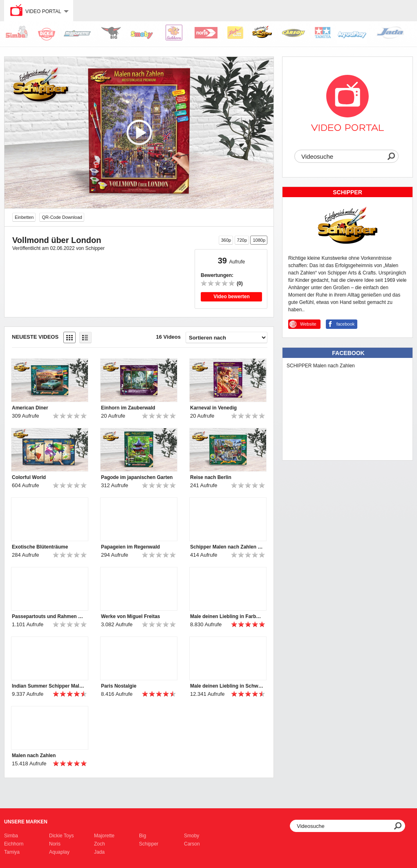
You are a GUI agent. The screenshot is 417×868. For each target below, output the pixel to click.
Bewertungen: (217, 275)
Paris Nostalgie (119, 686)
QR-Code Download (62, 217)
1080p (259, 240)
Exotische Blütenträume (40, 547)
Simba (11, 836)
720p (242, 240)
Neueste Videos (35, 337)
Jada (99, 852)
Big (142, 836)
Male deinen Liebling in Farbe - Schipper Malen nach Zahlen (227, 616)
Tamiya (12, 852)
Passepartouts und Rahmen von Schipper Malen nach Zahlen (49, 616)
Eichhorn (14, 844)
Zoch (100, 844)
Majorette (104, 836)
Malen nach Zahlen (34, 756)
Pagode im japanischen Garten (137, 477)
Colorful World (29, 477)
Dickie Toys (61, 836)
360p (226, 240)
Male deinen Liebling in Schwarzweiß (227, 686)
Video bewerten (231, 297)
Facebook (348, 353)
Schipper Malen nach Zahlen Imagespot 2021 (227, 547)
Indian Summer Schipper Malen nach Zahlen (49, 686)
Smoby (192, 836)
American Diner (30, 408)
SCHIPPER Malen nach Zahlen (321, 366)
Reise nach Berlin (211, 477)
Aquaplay (59, 852)
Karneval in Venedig (213, 408)
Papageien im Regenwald (130, 547)
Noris (55, 844)
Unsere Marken (26, 822)
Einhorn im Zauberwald (128, 408)
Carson (192, 844)
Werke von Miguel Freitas (131, 616)
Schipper (149, 844)
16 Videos (168, 337)
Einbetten (24, 217)
